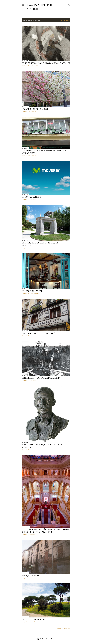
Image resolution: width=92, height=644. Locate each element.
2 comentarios (32, 112)
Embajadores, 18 (30, 575)
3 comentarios (32, 199)
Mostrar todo (64, 20)
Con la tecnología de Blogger (46, 639)
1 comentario (32, 535)
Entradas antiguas (64, 629)
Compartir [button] (24, 66)
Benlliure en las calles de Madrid (41, 378)
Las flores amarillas (33, 619)
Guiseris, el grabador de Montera (41, 333)
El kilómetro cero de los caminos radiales (46, 63)
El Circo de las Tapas (33, 291)
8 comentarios (32, 578)
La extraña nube (31, 197)
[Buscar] (69, 5)
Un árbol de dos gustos (35, 109)
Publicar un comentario (34, 66)
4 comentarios (32, 622)
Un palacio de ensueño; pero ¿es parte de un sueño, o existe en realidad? (46, 531)
